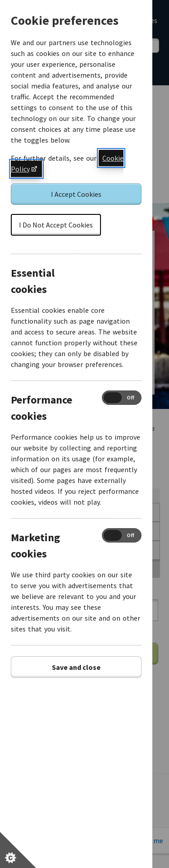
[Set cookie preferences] (18, 850)
